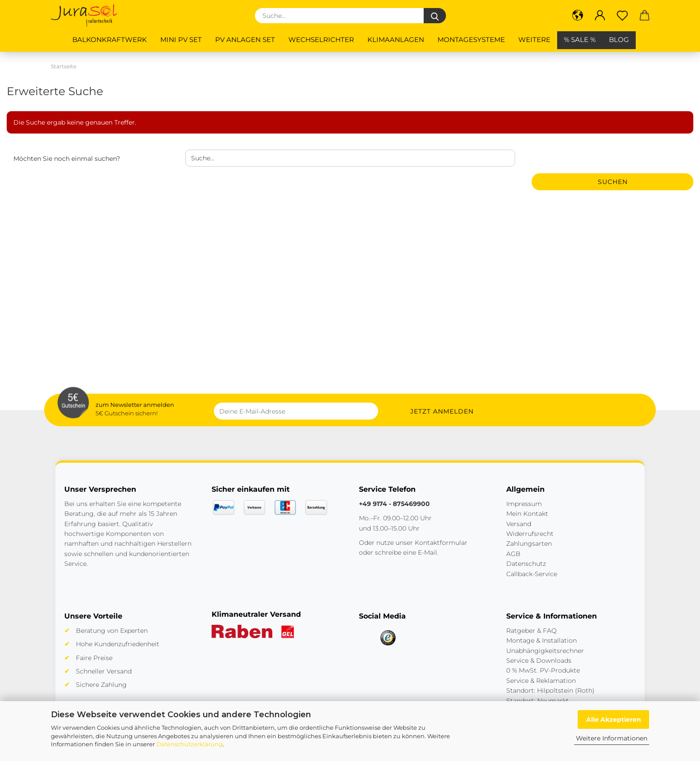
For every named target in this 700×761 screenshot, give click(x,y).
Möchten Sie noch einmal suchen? (67, 159)
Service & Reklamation (541, 681)
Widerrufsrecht (530, 534)
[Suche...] (435, 16)
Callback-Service (532, 574)
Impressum (524, 504)
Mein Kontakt (527, 514)
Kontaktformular (441, 543)
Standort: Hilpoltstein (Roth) (550, 690)
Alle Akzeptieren (614, 719)
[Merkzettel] (622, 16)
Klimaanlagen (396, 40)
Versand (519, 524)
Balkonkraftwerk (110, 40)
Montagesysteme (471, 40)
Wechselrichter (321, 40)
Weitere (534, 40)
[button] (578, 16)
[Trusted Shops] (388, 638)
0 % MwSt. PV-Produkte (543, 670)
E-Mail (427, 552)
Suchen (613, 182)
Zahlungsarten (529, 544)
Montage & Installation (542, 640)
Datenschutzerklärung (190, 744)
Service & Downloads (539, 661)
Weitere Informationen (612, 738)
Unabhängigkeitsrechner (545, 651)
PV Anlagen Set (245, 40)
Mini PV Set (181, 40)
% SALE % (580, 40)
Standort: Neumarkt (537, 701)
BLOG (619, 40)
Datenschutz (526, 564)
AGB (513, 554)
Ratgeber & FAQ (531, 631)
